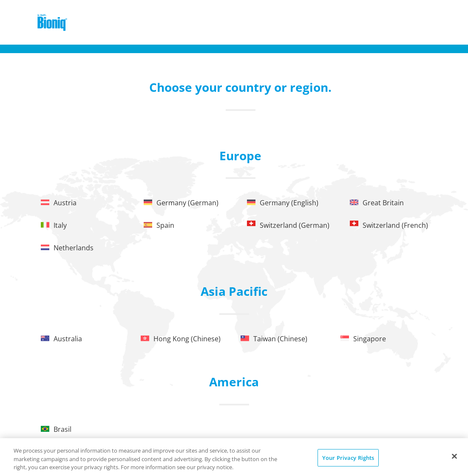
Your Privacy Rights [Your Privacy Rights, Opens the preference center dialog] (348, 457)
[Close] (454, 456)
